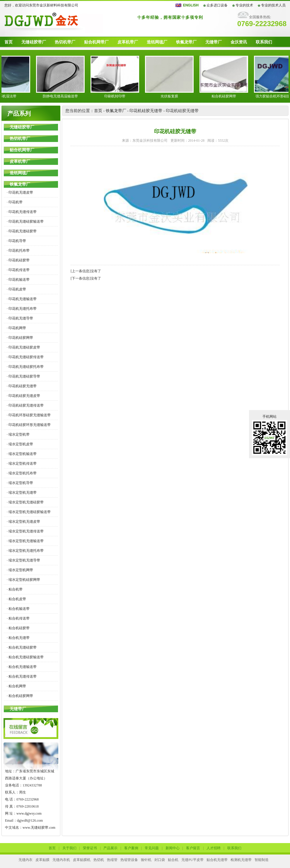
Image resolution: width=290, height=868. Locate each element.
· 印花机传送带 (18, 270)
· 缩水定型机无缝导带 (23, 560)
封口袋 (160, 860)
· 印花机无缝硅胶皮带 (23, 347)
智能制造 (262, 860)
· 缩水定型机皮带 (20, 444)
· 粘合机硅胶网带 (20, 696)
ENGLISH (191, 5)
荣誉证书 (90, 848)
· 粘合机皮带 (16, 599)
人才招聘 (214, 848)
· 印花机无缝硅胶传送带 (25, 357)
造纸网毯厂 (157, 42)
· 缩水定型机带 (18, 434)
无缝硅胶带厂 (34, 42)
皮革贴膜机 (82, 860)
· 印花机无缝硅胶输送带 (25, 221)
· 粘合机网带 (16, 686)
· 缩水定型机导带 (20, 483)
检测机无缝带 (241, 860)
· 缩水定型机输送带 (22, 454)
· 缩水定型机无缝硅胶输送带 (29, 512)
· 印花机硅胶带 (18, 260)
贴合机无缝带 (217, 860)
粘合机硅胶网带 (226, 96)
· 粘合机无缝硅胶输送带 (25, 657)
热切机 (99, 860)
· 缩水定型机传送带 (22, 463)
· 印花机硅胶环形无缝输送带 (29, 425)
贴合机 (173, 860)
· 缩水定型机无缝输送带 (25, 541)
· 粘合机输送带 (18, 609)
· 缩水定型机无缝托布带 (25, 551)
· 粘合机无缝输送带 (22, 667)
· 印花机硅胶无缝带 (22, 386)
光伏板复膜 (171, 96)
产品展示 (110, 848)
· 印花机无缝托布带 (22, 309)
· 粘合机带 (15, 589)
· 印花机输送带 (18, 280)
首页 (8, 42)
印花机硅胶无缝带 (146, 111)
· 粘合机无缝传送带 (22, 676)
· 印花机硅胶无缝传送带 (25, 405)
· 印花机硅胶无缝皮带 (23, 396)
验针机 (146, 860)
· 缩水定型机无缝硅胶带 (25, 502)
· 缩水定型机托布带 (22, 473)
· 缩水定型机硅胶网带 (23, 580)
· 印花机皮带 (16, 289)
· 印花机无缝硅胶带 (22, 231)
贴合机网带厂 (96, 42)
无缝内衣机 (61, 860)
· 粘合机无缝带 (18, 638)
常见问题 (152, 848)
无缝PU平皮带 (192, 860)
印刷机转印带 (117, 96)
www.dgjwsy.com (29, 813)
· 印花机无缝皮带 (20, 192)
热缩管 (112, 860)
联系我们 (264, 42)
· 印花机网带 (16, 328)
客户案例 (131, 848)
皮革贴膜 (42, 860)
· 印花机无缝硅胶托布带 (25, 367)
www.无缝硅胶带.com (39, 828)
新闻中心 (173, 848)
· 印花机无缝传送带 (22, 212)
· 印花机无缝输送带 (22, 299)
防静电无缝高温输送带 (62, 96)
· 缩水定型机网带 (20, 570)
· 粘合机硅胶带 (18, 628)
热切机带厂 (65, 42)
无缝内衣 (25, 860)
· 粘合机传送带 (18, 618)
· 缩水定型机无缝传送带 (25, 531)
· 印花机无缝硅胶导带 (23, 376)
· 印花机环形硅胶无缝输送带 (29, 415)
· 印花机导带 (16, 241)
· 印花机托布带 (18, 251)
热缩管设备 (129, 860)
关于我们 (69, 848)
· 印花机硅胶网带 (20, 338)
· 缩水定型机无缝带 (22, 493)
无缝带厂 (214, 42)
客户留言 (193, 848)
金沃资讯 (239, 42)
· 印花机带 (15, 202)
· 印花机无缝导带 (20, 318)
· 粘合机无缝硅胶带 (22, 647)
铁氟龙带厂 (186, 42)
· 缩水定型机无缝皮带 (23, 522)
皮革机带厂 (128, 42)
